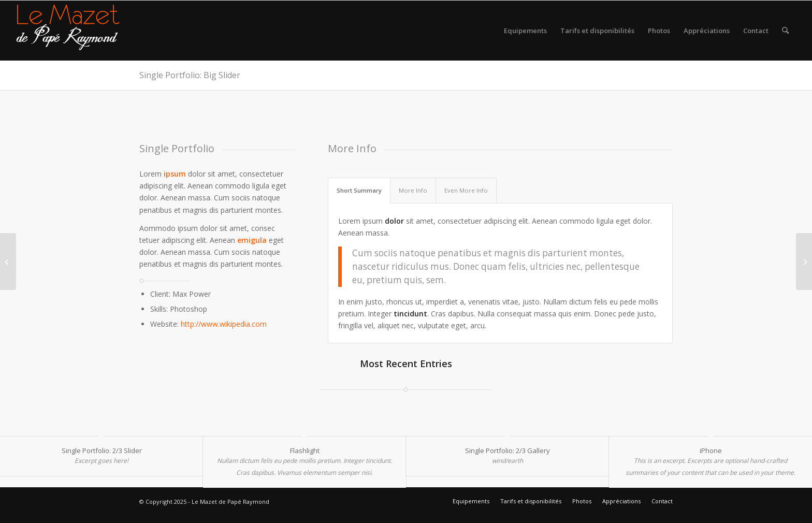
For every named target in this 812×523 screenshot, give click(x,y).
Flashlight (305, 451)
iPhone (711, 451)
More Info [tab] (413, 190)
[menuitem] (525, 31)
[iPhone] (804, 261)
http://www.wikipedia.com (224, 324)
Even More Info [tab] (466, 190)
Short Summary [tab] (359, 190)
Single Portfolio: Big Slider (190, 75)
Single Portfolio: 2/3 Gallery (508, 451)
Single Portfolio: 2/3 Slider (102, 451)
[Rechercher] (785, 31)
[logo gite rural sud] (68, 31)
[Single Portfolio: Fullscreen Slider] (8, 261)
